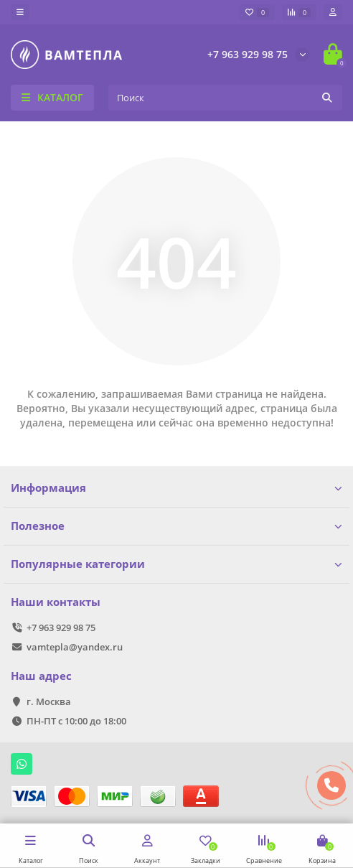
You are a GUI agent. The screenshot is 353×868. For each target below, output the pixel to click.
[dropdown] (20, 12)
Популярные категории (176, 564)
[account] (333, 12)
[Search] (225, 98)
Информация (176, 488)
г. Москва (49, 701)
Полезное (176, 526)
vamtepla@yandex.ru (75, 647)
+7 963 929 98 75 (248, 54)
